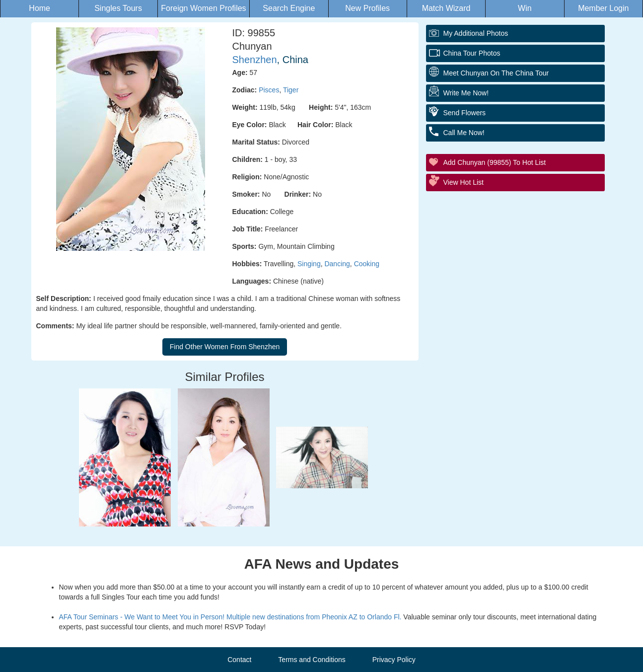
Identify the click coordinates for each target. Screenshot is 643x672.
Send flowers (465, 113)
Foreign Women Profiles (203, 8)
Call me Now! (464, 133)
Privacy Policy (394, 660)
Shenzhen (255, 60)
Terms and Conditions (312, 660)
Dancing (337, 264)
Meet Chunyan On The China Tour (496, 73)
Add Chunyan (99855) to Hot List (495, 162)
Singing (309, 264)
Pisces (269, 90)
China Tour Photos (472, 53)
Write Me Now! (466, 93)
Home (39, 8)
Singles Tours (118, 8)
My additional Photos (476, 33)
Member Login (603, 8)
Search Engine (289, 8)
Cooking (367, 264)
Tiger (291, 90)
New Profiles (367, 8)
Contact (239, 660)
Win (525, 8)
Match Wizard (446, 8)
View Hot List (464, 182)
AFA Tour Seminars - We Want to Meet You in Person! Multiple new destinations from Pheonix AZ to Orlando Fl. (230, 617)
